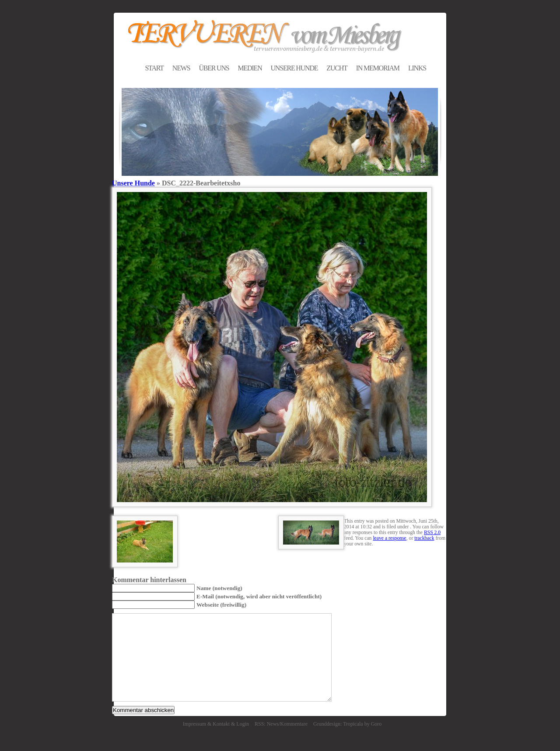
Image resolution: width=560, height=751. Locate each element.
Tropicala (353, 724)
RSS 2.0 (432, 533)
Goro (376, 724)
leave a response (389, 538)
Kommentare (294, 724)
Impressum (194, 724)
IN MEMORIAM (378, 68)
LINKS (417, 68)
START (154, 68)
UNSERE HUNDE (294, 68)
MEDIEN (250, 68)
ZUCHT (337, 68)
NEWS (181, 68)
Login (243, 724)
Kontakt (221, 724)
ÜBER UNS (214, 68)
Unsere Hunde (133, 183)
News (273, 724)
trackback (424, 538)
